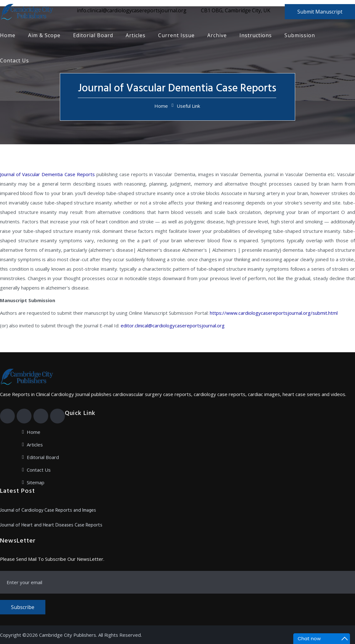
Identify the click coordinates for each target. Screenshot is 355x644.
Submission (300, 35)
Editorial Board (93, 35)
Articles (136, 35)
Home (8, 35)
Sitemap (36, 482)
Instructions (256, 35)
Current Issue (176, 35)
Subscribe (23, 607)
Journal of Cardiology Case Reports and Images (48, 510)
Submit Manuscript (320, 12)
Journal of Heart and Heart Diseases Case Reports (51, 525)
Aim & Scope (44, 35)
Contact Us (14, 60)
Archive (217, 35)
